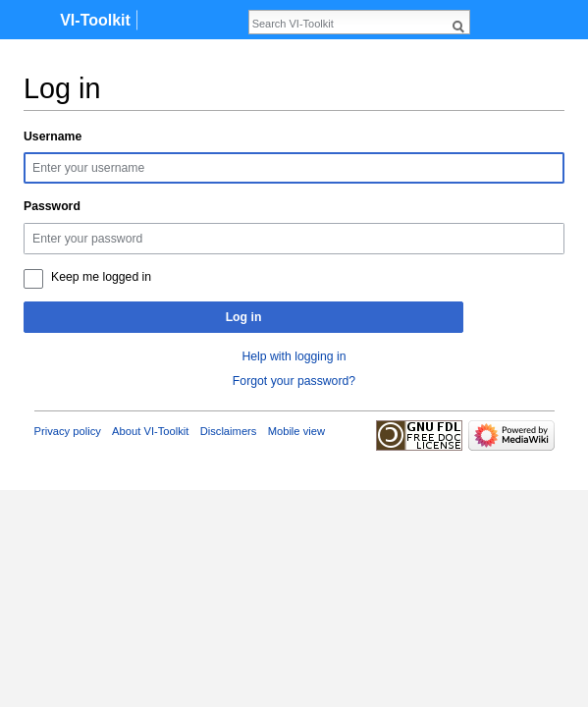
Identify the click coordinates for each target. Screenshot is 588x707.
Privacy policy (68, 431)
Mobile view (296, 431)
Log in (244, 317)
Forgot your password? (294, 381)
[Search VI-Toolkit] (348, 24)
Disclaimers (229, 431)
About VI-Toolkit (150, 431)
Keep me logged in (101, 277)
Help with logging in (294, 356)
